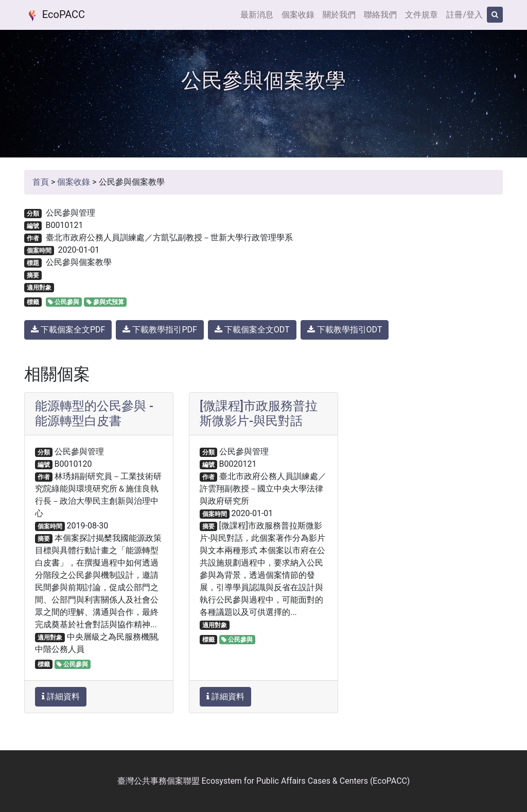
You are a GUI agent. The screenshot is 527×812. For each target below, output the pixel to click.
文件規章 (421, 15)
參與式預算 (105, 302)
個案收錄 (298, 15)
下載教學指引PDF (160, 330)
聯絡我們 (380, 15)
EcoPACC (55, 15)
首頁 (41, 182)
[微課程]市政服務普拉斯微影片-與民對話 (259, 413)
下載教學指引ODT (345, 330)
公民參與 (64, 302)
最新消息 (257, 15)
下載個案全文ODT (252, 330)
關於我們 (339, 15)
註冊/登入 (464, 15)
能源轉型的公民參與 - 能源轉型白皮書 (94, 413)
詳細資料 (61, 696)
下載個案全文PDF (68, 330)
